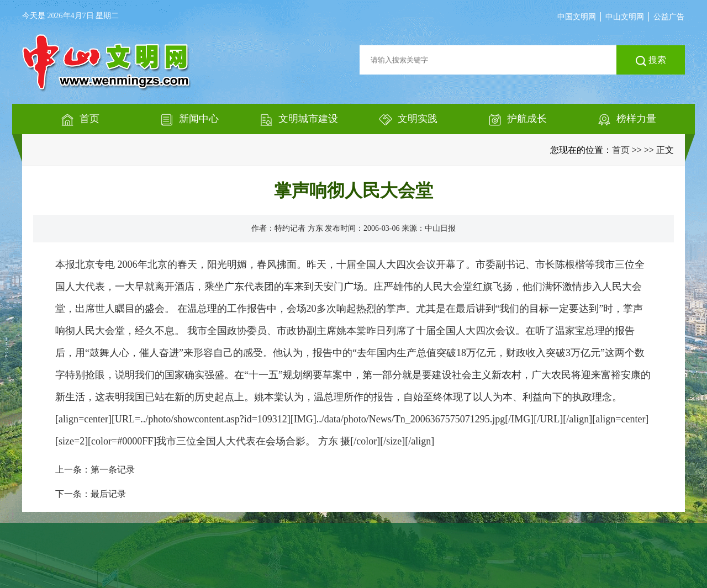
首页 (621, 150)
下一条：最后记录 (91, 494)
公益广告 (669, 17)
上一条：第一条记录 (95, 470)
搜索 (651, 61)
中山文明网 (625, 17)
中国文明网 (577, 17)
